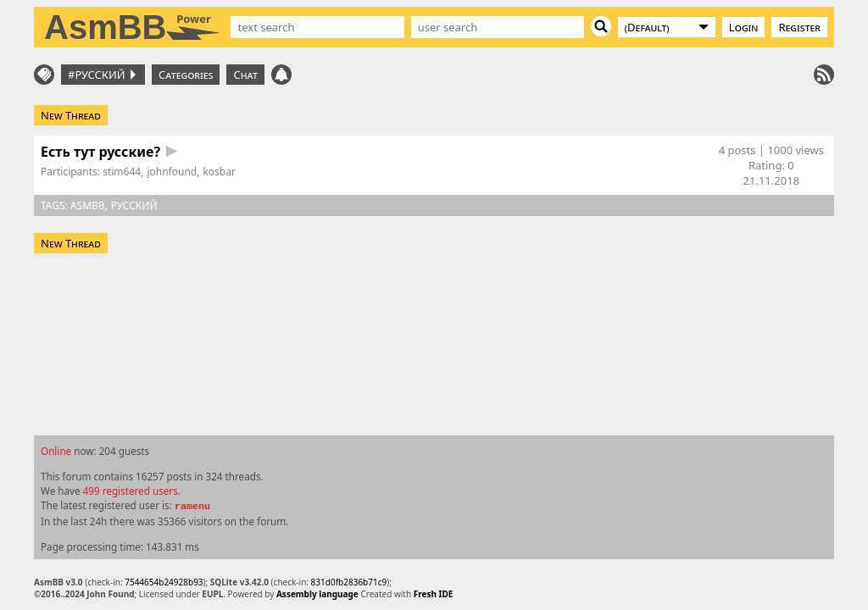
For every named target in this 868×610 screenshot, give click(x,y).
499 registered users (131, 491)
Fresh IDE (434, 594)
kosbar (219, 172)
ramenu (192, 507)
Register (799, 27)
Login (744, 27)
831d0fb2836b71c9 (349, 582)
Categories (186, 75)
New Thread (71, 115)
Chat (245, 75)
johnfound (172, 172)
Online (56, 451)
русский (134, 205)
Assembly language (317, 594)
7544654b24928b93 (164, 582)
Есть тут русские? (100, 152)
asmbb (88, 205)
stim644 (122, 172)
